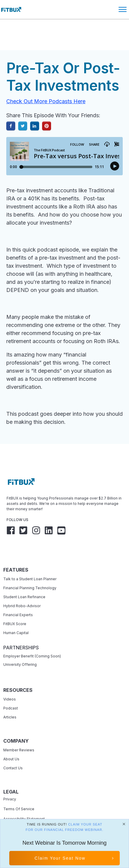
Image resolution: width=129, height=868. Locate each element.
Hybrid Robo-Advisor (22, 588)
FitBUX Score (15, 606)
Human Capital (16, 615)
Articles (10, 700)
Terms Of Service (19, 792)
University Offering (20, 647)
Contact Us (13, 751)
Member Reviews (19, 733)
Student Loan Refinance (25, 580)
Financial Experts (18, 597)
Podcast (11, 691)
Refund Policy (16, 811)
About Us (11, 742)
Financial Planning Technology (30, 571)
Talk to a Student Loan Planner (30, 562)
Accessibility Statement (24, 801)
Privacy (10, 782)
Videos (10, 682)
